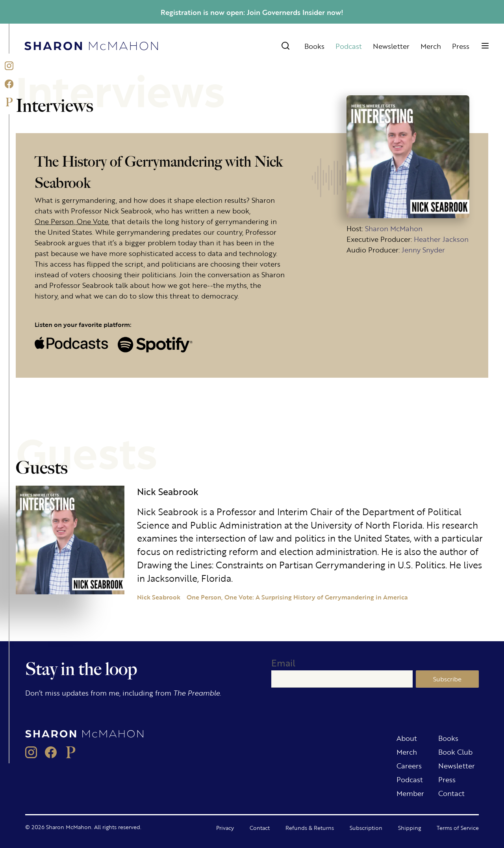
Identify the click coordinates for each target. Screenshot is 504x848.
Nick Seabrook (159, 597)
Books (314, 46)
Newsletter (391, 46)
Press (461, 46)
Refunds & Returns (310, 828)
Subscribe (447, 679)
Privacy (225, 828)
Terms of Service (458, 828)
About (407, 738)
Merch (431, 46)
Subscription (366, 828)
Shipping (409, 828)
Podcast (349, 46)
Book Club (455, 752)
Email (283, 663)
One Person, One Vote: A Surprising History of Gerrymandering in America (297, 597)
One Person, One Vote (71, 221)
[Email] (342, 679)
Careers (409, 765)
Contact (451, 793)
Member (410, 793)
